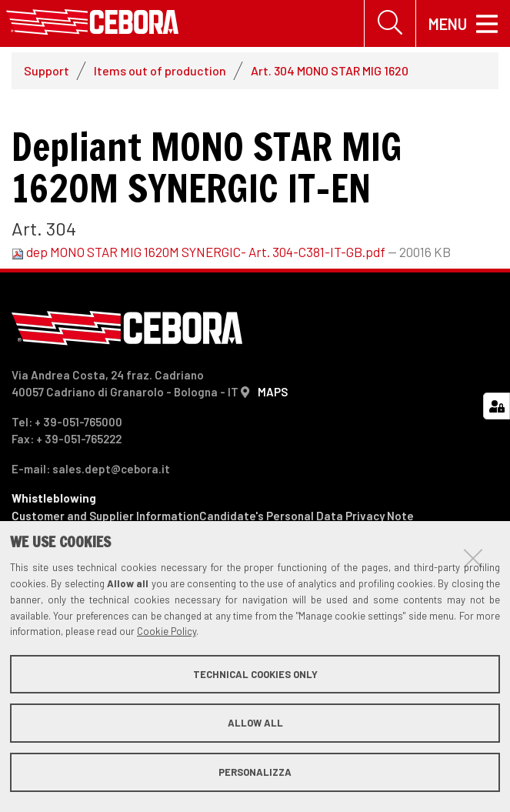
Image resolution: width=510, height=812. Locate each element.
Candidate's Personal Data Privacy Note (307, 516)
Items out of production (160, 70)
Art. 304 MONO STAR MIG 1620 (330, 70)
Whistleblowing (54, 498)
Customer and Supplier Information (105, 516)
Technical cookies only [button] (255, 674)
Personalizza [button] (255, 772)
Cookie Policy (167, 631)
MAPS (273, 392)
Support (47, 70)
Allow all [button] (255, 723)
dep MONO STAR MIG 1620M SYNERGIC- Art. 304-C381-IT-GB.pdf (200, 252)
